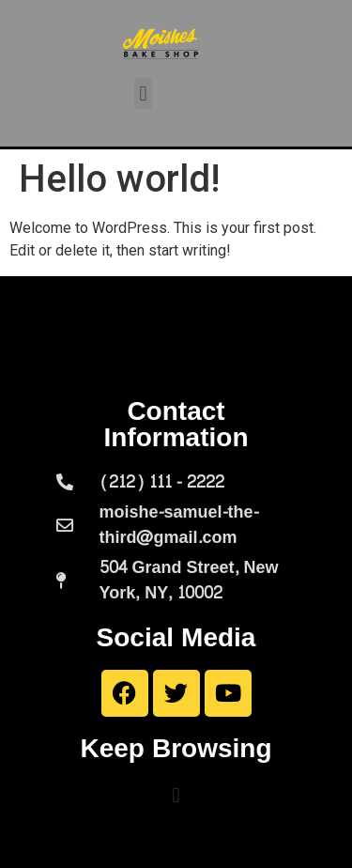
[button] (143, 93)
